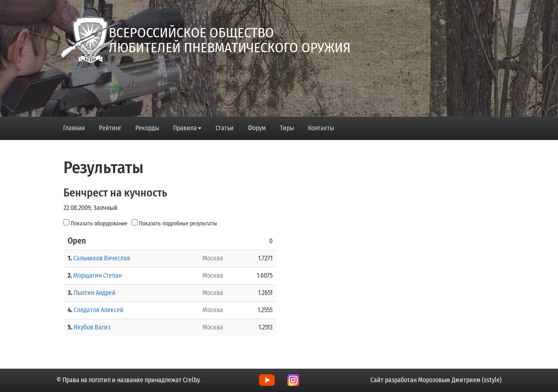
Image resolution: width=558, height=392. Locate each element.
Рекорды (147, 128)
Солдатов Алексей (99, 310)
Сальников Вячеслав (102, 258)
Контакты (321, 128)
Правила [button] (187, 128)
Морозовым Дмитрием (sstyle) (460, 380)
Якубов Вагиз (92, 327)
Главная (74, 128)
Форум (257, 128)
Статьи (225, 128)
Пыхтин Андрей (95, 293)
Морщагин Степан (98, 276)
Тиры (287, 128)
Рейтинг (110, 128)
